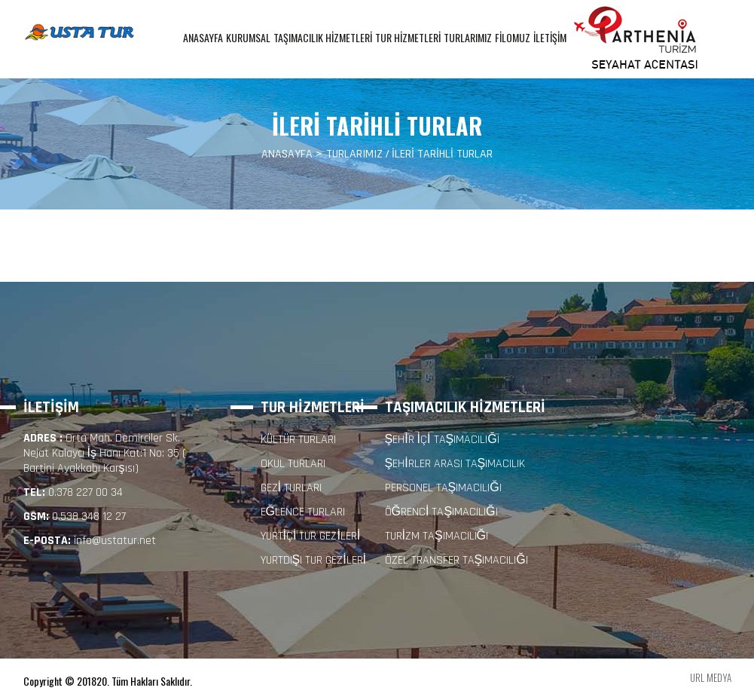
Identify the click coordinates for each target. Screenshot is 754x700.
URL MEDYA (711, 677)
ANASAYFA (203, 37)
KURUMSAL (248, 37)
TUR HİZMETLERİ (408, 37)
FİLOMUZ (513, 37)
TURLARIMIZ (468, 37)
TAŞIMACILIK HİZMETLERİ (323, 37)
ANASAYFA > (292, 154)
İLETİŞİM (550, 37)
